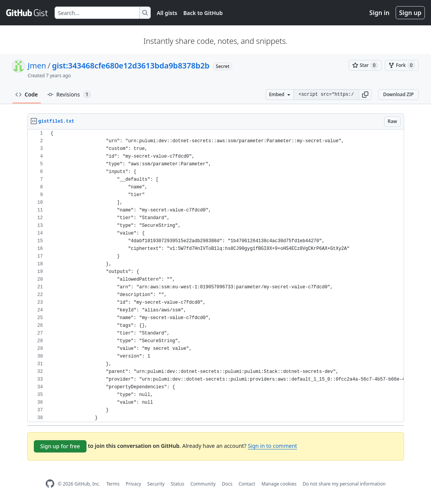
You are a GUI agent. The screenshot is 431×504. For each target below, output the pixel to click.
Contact (247, 484)
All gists (167, 13)
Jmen (37, 66)
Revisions (69, 95)
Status (177, 484)
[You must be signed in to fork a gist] (402, 65)
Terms (113, 484)
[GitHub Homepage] (50, 484)
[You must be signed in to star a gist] (365, 65)
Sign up (410, 13)
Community (203, 484)
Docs (227, 484)
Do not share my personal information (344, 484)
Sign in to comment (272, 446)
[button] (365, 95)
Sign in (379, 13)
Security (156, 484)
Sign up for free (60, 446)
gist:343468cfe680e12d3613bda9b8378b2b (131, 66)
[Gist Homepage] (27, 13)
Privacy (133, 484)
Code (27, 94)
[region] (216, 276)
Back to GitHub (203, 13)
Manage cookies (279, 484)
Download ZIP (398, 94)
